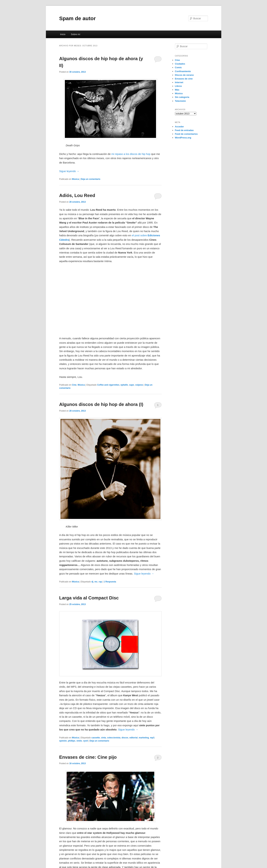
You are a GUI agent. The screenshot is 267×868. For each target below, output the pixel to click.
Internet (179, 82)
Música (75, 179)
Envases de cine (184, 79)
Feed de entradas (184, 130)
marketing (144, 738)
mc (96, 582)
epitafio (124, 385)
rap (100, 582)
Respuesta (110, 582)
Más (177, 90)
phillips (72, 741)
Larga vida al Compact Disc (89, 598)
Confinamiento (183, 71)
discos (125, 738)
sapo (132, 385)
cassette (96, 738)
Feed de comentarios (186, 134)
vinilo (79, 741)
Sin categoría (182, 97)
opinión (63, 741)
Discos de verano (184, 75)
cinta (103, 738)
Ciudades (180, 64)
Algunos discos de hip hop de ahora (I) (101, 404)
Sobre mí (76, 34)
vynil (85, 741)
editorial (133, 738)
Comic (178, 67)
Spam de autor (77, 18)
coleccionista (114, 738)
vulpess (139, 385)
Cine (74, 385)
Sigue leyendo (69, 171)
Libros (178, 86)
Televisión (180, 101)
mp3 (152, 738)
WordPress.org (183, 138)
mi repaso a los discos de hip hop (131, 154)
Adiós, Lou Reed (77, 195)
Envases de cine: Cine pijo (88, 757)
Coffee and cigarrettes (108, 385)
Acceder (179, 127)
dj (92, 582)
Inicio (63, 34)
